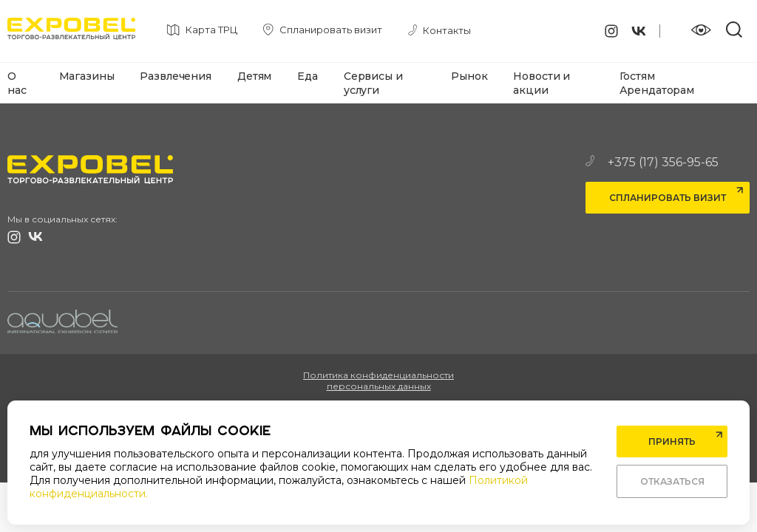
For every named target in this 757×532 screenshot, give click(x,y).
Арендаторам (657, 90)
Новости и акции (542, 83)
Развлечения (175, 76)
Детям (254, 76)
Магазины (87, 76)
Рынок (469, 76)
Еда (308, 76)
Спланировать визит (668, 198)
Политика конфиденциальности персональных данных (378, 381)
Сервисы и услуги (373, 83)
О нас (17, 83)
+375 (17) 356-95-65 (652, 162)
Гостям (637, 76)
